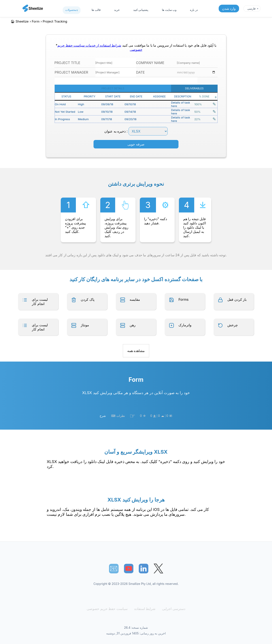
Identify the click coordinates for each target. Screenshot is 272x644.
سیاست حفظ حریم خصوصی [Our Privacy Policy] (108, 609)
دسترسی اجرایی (172, 609)
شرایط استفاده (144, 609)
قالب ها (96, 10)
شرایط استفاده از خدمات (103, 45)
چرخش (233, 325)
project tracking (55, 21)
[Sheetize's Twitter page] (158, 569)
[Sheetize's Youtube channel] (129, 569)
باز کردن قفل (237, 299)
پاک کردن (88, 299)
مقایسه (135, 299)
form (36, 21)
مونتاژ (85, 325)
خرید (117, 10)
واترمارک (185, 325)
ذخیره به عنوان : (136, 131)
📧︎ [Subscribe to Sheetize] (114, 568)
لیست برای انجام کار (40, 302)
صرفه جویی (136, 144)
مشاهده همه (136, 351)
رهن (133, 325)
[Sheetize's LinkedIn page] (144, 569)
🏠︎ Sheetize (20, 21)
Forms (183, 299)
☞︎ (132, 416)
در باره (194, 10)
